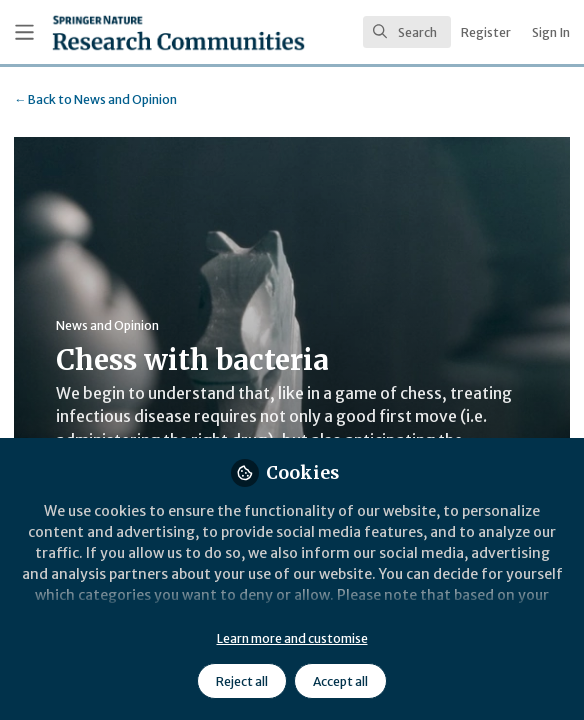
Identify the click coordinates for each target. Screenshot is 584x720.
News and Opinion (95, 99)
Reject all (242, 681)
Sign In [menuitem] (551, 32)
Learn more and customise (292, 638)
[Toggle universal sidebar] (24, 32)
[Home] (127, 32)
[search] (407, 32)
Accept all (340, 681)
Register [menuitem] (486, 32)
